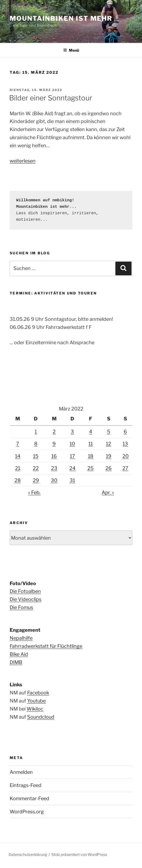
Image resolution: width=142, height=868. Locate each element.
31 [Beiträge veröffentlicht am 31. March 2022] (72, 480)
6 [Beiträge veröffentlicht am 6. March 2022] (125, 432)
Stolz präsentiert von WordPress (79, 854)
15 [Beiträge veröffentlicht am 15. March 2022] (36, 456)
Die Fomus (21, 607)
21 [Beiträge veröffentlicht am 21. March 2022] (18, 468)
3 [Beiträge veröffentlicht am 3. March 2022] (72, 432)
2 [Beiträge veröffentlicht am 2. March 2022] (54, 432)
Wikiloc (35, 709)
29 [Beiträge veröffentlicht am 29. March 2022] (36, 480)
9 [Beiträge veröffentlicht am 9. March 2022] (54, 444)
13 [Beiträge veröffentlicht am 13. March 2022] (125, 444)
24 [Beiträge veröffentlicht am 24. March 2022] (72, 468)
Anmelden (21, 772)
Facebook (38, 693)
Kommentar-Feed (29, 798)
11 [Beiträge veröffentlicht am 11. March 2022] (91, 444)
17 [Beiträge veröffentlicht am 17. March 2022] (72, 456)
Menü (71, 50)
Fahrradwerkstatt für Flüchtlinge (46, 646)
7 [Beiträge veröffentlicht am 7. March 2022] (18, 444)
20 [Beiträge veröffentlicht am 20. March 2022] (125, 456)
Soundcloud (41, 717)
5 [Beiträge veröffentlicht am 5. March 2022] (109, 432)
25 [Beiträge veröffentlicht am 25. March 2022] (90, 468)
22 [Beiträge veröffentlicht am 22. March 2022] (36, 468)
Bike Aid (19, 654)
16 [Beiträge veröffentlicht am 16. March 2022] (54, 456)
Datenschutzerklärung (28, 854)
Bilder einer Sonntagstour (51, 98)
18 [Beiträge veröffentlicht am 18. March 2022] (91, 456)
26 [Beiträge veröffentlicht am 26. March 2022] (109, 468)
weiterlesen (23, 161)
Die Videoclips (26, 599)
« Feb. (34, 492)
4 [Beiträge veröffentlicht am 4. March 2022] (91, 432)
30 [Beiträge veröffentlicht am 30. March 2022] (54, 480)
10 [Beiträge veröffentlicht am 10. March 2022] (72, 444)
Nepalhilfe (21, 638)
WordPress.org (27, 812)
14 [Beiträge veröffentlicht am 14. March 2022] (18, 456)
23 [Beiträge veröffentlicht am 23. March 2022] (54, 468)
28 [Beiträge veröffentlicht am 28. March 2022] (18, 480)
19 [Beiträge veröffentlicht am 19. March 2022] (109, 456)
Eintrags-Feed (26, 785)
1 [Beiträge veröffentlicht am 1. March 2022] (36, 432)
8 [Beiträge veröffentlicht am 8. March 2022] (36, 444)
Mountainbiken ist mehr (61, 18)
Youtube (36, 701)
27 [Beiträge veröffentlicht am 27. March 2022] (125, 468)
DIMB (16, 662)
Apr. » (108, 492)
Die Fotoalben (25, 591)
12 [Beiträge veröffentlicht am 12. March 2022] (109, 444)
